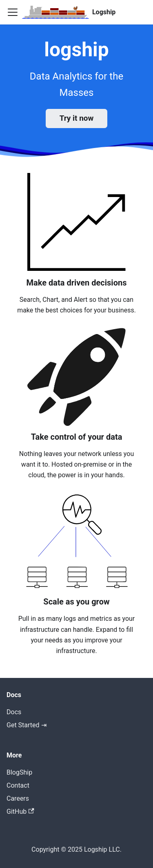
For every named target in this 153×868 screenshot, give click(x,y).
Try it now (77, 118)
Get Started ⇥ (27, 725)
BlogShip (19, 772)
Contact (18, 785)
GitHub (20, 812)
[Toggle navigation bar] (13, 12)
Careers (18, 798)
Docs (14, 712)
